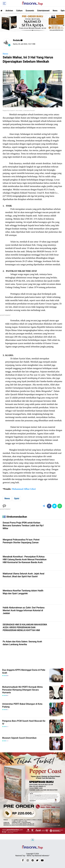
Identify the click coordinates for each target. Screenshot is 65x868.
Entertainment (43, 11)
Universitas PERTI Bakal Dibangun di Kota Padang (22, 705)
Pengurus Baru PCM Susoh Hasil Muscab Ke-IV (24, 722)
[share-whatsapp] (60, 506)
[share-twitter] (54, 506)
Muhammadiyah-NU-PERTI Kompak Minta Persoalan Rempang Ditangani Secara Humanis (22, 690)
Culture (19, 11)
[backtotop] (32, 841)
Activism (9, 11)
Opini (17, 498)
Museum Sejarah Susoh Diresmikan (19, 738)
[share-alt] (44, 506)
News (55, 11)
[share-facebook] (49, 506)
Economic (30, 11)
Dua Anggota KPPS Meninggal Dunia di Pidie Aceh (24, 671)
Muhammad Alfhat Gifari (24, 489)
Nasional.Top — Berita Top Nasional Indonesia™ (33, 856)
